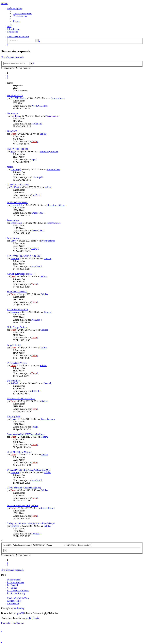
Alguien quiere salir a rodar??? (21, 274)
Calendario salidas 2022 (18, 185)
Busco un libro (14, 381)
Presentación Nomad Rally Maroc (23, 505)
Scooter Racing (47, 508)
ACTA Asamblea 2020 (17, 309)
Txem (13, 134)
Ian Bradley (19, 608)
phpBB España (33, 618)
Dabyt (13, 241)
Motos (10, 167)
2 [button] (7, 75)
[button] (7, 78)
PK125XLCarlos (18, 98)
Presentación (13, 220)
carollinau (15, 116)
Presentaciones (58, 98)
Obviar (4, 4)
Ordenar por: (50, 545)
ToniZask (15, 187)
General (48, 259)
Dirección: (79, 545)
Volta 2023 (12, 131)
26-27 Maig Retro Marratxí (20, 452)
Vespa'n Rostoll (14, 345)
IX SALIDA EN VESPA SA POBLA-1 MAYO (29, 470)
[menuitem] (22, 14)
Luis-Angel (16, 169)
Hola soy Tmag (14, 416)
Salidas (43, 134)
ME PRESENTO (15, 96)
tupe (13, 152)
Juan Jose (15, 259)
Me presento (13, 113)
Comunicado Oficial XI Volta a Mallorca (26, 434)
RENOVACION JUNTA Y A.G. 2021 (24, 256)
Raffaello (15, 383)
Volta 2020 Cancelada (17, 292)
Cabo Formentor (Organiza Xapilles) (24, 488)
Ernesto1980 (16, 205)
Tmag (13, 419)
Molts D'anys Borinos (17, 327)
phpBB (21, 613)
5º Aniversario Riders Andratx (21, 399)
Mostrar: (18, 545)
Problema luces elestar (17, 202)
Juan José (15, 472)
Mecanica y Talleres (49, 152)
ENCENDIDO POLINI (18, 149)
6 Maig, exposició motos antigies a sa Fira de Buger (31, 523)
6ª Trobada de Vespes (17, 363)
